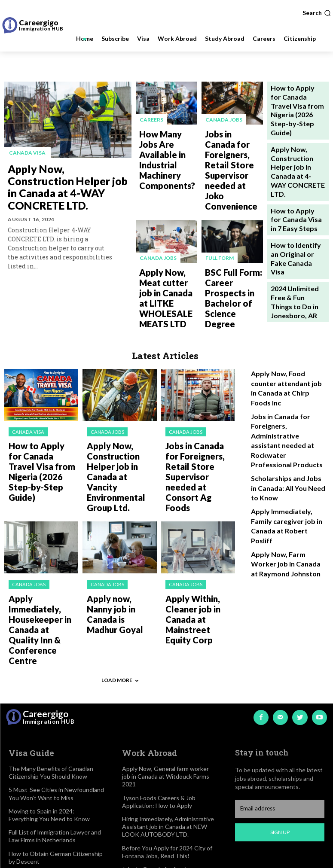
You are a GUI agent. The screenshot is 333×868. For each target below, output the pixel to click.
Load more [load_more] (120, 525)
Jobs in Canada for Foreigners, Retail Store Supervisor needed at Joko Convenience (232, 146)
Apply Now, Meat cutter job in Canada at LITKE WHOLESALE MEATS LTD (164, 238)
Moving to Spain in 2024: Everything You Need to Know (49, 658)
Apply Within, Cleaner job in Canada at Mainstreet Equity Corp (200, 493)
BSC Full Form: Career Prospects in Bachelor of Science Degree (231, 235)
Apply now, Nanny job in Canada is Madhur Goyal (121, 493)
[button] (317, 13)
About (131, 769)
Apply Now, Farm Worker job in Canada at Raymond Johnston (286, 437)
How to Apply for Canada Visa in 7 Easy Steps (295, 167)
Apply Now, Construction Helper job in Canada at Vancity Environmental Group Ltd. (120, 385)
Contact (133, 808)
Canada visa (26, 153)
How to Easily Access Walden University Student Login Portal (51, 792)
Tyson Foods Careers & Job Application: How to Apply (159, 645)
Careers (151, 119)
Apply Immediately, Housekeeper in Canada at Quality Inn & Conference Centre (43, 496)
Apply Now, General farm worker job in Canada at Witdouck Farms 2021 (166, 620)
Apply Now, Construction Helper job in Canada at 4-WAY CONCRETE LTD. (64, 180)
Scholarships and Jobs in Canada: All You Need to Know (284, 381)
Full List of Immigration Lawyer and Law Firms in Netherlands (55, 679)
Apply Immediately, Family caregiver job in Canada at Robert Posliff (286, 409)
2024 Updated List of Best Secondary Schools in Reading (49, 834)
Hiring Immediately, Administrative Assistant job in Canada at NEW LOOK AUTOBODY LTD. (168, 670)
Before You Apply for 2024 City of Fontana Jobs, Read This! (167, 695)
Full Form (219, 211)
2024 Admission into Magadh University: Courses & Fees (47, 749)
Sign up (280, 676)
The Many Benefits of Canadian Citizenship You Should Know (51, 616)
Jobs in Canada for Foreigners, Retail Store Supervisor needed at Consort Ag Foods (198, 385)
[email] (280, 652)
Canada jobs (223, 119)
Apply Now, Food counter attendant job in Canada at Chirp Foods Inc (287, 309)
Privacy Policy (140, 795)
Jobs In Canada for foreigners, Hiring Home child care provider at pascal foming (167, 720)
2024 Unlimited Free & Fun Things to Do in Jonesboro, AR (297, 226)
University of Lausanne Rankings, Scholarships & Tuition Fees (53, 770)
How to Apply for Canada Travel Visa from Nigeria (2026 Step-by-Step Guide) (40, 381)
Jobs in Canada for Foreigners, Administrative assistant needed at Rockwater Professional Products (288, 345)
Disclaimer (136, 782)
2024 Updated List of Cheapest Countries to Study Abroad (51, 813)
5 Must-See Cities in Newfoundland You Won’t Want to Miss (56, 637)
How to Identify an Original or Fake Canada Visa (293, 197)
